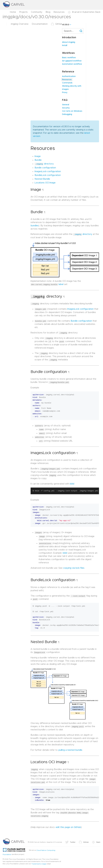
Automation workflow (72, 64)
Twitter (70, 841)
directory (44, 164)
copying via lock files (74, 567)
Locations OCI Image (45, 183)
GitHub (57, 24)
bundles (35, 226)
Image (38, 156)
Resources (59, 12)
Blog (48, 12)
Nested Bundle (42, 179)
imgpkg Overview (20, 24)
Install (65, 45)
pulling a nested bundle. (70, 749)
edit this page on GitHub (68, 826)
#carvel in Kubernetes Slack (84, 12)
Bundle (38, 160)
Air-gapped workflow (72, 61)
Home (13, 12)
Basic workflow (69, 58)
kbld (72, 483)
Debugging (67, 114)
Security (66, 108)
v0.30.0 (66, 25)
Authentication (69, 76)
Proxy (65, 92)
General (66, 105)
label (61, 284)
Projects (23, 12)
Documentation (40, 24)
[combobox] (73, 31)
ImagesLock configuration (48, 171)
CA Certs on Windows (72, 111)
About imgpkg (69, 42)
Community (37, 12)
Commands (67, 83)
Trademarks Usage (39, 862)
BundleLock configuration (48, 175)
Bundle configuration (45, 168)
